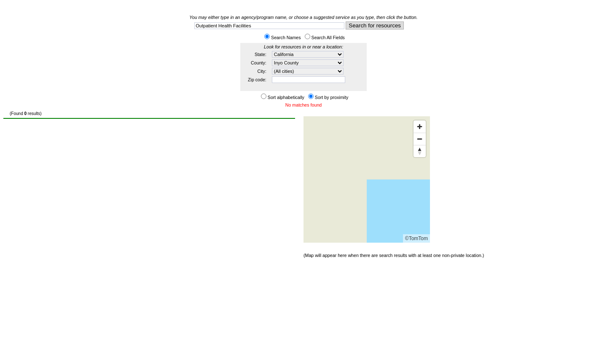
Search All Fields (328, 37)
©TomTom (416, 238)
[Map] (367, 179)
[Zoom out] (420, 139)
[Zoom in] (420, 127)
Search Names (286, 37)
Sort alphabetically (286, 97)
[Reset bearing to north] (420, 151)
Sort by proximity (332, 97)
